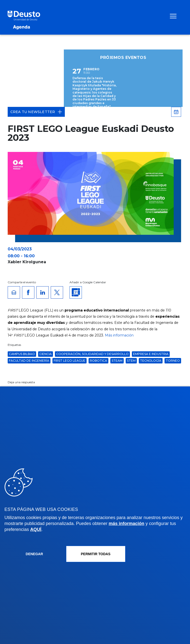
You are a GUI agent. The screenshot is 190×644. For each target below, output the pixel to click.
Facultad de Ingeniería (29, 361)
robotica (98, 361)
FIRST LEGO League (70, 361)
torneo (173, 361)
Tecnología (151, 361)
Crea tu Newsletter (36, 112)
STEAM (117, 361)
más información (126, 524)
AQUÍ (36, 529)
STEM (131, 361)
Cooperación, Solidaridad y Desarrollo (92, 354)
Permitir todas (96, 554)
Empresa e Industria (151, 354)
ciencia (46, 354)
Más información (119, 335)
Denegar (34, 554)
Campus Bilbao (22, 354)
